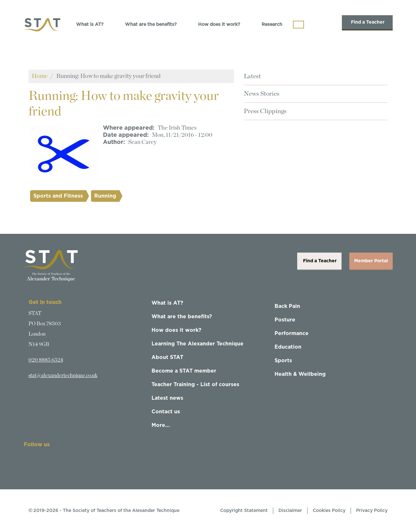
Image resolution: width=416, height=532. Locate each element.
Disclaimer (290, 511)
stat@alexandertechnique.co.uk (63, 375)
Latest (252, 76)
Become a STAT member (184, 371)
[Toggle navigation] (298, 25)
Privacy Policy (372, 511)
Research (272, 25)
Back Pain (287, 306)
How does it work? (219, 25)
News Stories (262, 94)
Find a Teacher (367, 22)
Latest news (167, 398)
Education (288, 347)
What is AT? (90, 25)
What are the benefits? (151, 25)
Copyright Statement (244, 511)
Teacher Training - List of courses (195, 385)
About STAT (167, 357)
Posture (285, 320)
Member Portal (371, 261)
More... (161, 425)
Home (40, 76)
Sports (283, 361)
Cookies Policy (329, 511)
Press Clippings (265, 111)
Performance (292, 333)
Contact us (166, 412)
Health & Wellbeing (300, 374)
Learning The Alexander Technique (197, 344)
